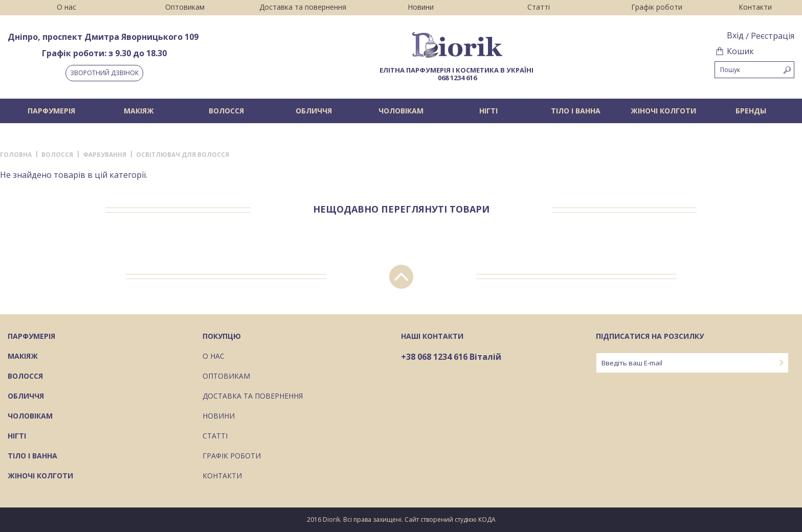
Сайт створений (429, 519)
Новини (421, 7)
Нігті (488, 111)
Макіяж (139, 111)
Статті (539, 7)
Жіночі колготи (663, 111)
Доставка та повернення (303, 7)
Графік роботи (657, 7)
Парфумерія (51, 111)
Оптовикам (185, 7)
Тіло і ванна (576, 111)
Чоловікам (401, 111)
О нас (66, 7)
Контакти (755, 7)
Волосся (226, 111)
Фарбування (105, 155)
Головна (16, 155)
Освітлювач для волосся (183, 155)
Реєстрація (773, 36)
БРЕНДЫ (751, 111)
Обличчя (314, 111)
